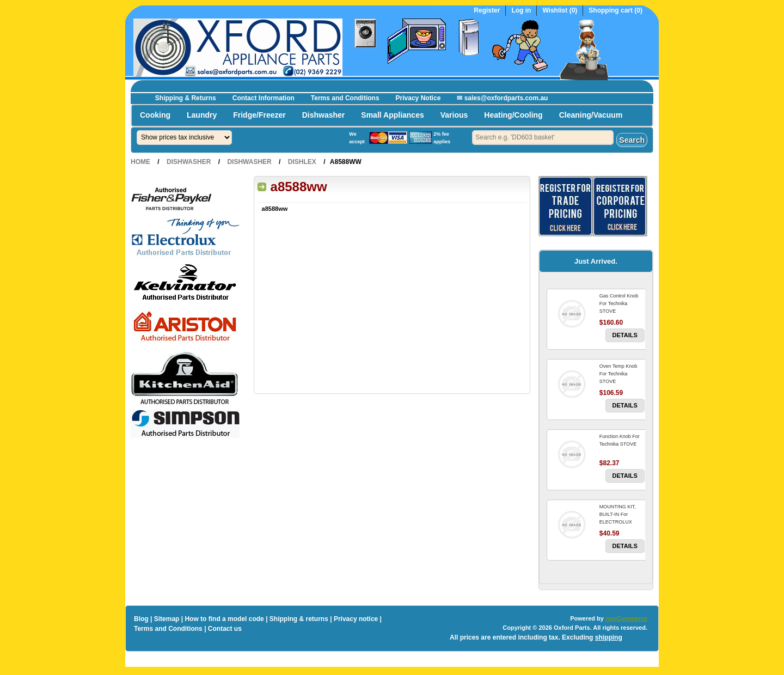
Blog (141, 619)
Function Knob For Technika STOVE (620, 440)
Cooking (155, 115)
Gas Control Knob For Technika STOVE (619, 303)
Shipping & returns (299, 619)
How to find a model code (224, 619)
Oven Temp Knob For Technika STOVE (618, 374)
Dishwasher (324, 115)
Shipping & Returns (186, 98)
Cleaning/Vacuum (591, 115)
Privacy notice (356, 619)
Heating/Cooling (513, 115)
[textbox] (543, 138)
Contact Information (264, 98)
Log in (521, 11)
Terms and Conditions (345, 98)
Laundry (202, 115)
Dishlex (302, 162)
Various (454, 115)
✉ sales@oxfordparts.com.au (502, 98)
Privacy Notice (418, 98)
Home (140, 162)
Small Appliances (392, 115)
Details (625, 335)
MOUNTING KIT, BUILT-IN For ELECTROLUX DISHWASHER (618, 518)
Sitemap (167, 619)
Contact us (225, 629)
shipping (609, 637)
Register (487, 11)
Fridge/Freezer (259, 115)
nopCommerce (626, 618)
